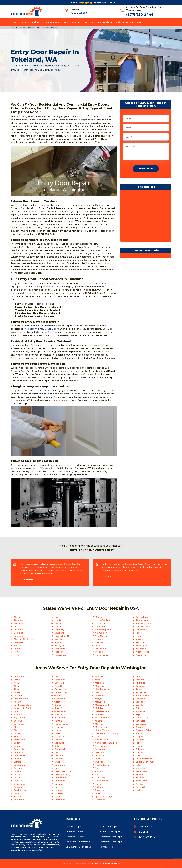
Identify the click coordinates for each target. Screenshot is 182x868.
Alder (16, 686)
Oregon (99, 652)
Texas (139, 633)
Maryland (59, 639)
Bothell (17, 733)
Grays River (60, 708)
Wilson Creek (142, 787)
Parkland (100, 771)
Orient (98, 759)
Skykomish (141, 714)
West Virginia (142, 652)
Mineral (99, 721)
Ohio (97, 646)
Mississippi (60, 655)
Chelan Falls (20, 756)
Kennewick (60, 749)
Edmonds (19, 800)
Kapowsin (59, 743)
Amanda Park (21, 699)
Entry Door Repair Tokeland (46, 28)
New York (100, 642)
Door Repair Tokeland (25, 28)
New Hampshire (103, 630)
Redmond (100, 800)
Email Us (144, 832)
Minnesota (60, 649)
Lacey (57, 768)
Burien (17, 743)
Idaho (57, 617)
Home (15, 22)
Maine (58, 642)
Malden (99, 677)
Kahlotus (59, 740)
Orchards (100, 756)
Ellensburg (60, 680)
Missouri (59, 652)
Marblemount (102, 689)
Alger (16, 689)
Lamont (58, 784)
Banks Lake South (23, 708)
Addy (16, 683)
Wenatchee (141, 781)
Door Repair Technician (31, 22)
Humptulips (60, 730)
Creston (18, 768)
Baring (17, 711)
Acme (17, 680)
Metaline (99, 708)
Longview (59, 793)
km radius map (146, 216)
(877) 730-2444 (140, 15)
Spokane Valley (143, 730)
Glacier (58, 696)
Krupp (58, 762)
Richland (140, 680)
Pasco (98, 774)
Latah (57, 787)
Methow (99, 714)
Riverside (140, 683)
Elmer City (60, 683)
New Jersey (101, 633)
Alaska (17, 617)
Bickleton (19, 727)
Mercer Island (102, 705)
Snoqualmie (142, 718)
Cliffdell (18, 762)
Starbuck (140, 733)
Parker (98, 768)
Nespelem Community (107, 733)
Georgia (18, 649)
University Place (144, 759)
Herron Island (61, 724)
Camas (17, 746)
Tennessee (141, 630)
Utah (138, 636)
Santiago (140, 699)
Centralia (18, 752)
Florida (17, 646)
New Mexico (101, 636)
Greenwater (60, 711)
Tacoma (140, 740)
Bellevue (18, 721)
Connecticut (20, 636)
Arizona (18, 627)
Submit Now (146, 169)
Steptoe (140, 737)
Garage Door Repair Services (76, 22)
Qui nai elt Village (104, 797)
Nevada (99, 639)
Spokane (140, 727)
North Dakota (102, 623)
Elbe (57, 677)
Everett (58, 686)
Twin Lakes (141, 756)
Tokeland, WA (79, 13)
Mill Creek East (103, 718)
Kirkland (59, 756)
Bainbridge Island (23, 705)
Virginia (139, 639)
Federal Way (61, 692)
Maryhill (99, 699)
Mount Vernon (102, 730)
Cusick (17, 774)
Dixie (16, 793)
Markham (100, 696)
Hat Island (60, 718)
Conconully (19, 765)
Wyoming (141, 655)
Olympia (99, 752)
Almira (17, 692)
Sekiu (138, 708)
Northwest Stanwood (106, 743)
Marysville (100, 702)
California (19, 630)
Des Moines (20, 790)
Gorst (57, 702)
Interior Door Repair (110, 832)
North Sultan (101, 740)
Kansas (58, 627)
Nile (97, 737)
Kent (57, 752)
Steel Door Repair (75, 837)
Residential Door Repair (78, 842)
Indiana (58, 623)
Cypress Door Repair (110, 863)
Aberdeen (19, 677)
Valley (139, 765)
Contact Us (136, 22)
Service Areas (121, 22)
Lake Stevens (61, 778)
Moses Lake (101, 727)
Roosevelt (141, 692)
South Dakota (143, 627)
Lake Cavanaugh (63, 771)
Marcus (99, 692)
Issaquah (59, 737)
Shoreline (140, 711)
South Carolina (143, 623)
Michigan (59, 646)
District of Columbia (24, 639)
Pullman (99, 787)
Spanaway (141, 724)
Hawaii (17, 652)
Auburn (17, 702)
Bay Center (19, 718)
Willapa (139, 784)
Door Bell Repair (74, 827)
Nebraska (100, 627)
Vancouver (141, 768)
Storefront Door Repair (111, 842)
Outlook (99, 762)
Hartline (58, 714)
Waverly (140, 778)
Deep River (19, 784)
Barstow (18, 714)
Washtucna (141, 774)
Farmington (60, 689)
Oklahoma (100, 649)
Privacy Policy (107, 847)
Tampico (140, 743)
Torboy (139, 752)
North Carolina (102, 620)
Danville (18, 781)
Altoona (18, 696)
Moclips (99, 724)
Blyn (16, 730)
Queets (99, 793)
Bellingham (19, 724)
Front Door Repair (109, 827)
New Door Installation (102, 22)
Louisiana (59, 633)
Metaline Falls (102, 711)
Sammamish (142, 696)
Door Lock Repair (74, 832)
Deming (18, 787)
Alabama (18, 620)
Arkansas (18, 623)
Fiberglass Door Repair (111, 837)
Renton (139, 677)
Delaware (19, 642)
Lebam (58, 790)
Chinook (18, 759)
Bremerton (19, 740)
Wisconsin (141, 649)
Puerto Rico (142, 617)
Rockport (140, 686)
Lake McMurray (62, 774)
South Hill (140, 721)
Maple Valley (101, 686)
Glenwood (60, 699)
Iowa (16, 655)
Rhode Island (142, 620)
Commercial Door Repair (78, 847)
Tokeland (140, 749)
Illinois (58, 620)
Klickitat (59, 759)
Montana (100, 617)
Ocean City (100, 749)
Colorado (18, 633)
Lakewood (60, 781)
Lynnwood (60, 800)
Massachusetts (62, 636)
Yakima (139, 790)
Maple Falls (101, 683)
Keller (57, 746)
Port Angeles (102, 781)
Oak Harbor (101, 746)
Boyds (17, 737)
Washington (142, 646)
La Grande (60, 765)
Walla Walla (142, 771)
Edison (17, 797)
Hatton (58, 721)
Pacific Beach (102, 765)
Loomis (58, 797)
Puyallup (99, 790)
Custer (17, 778)
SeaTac (139, 702)
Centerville (19, 749)
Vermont (140, 642)
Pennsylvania (102, 655)
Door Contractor (53, 22)
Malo (98, 680)
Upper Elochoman (145, 762)
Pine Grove (100, 778)
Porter (98, 784)
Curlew (17, 771)
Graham (58, 705)
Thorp (139, 746)
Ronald (139, 689)
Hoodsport (60, 727)
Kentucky (59, 630)
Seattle (139, 705)
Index (57, 733)
